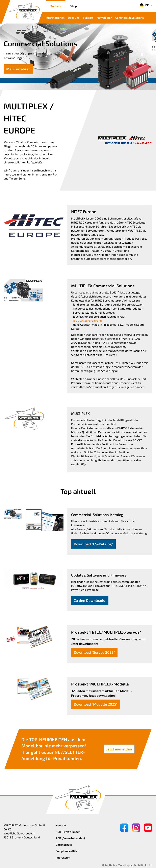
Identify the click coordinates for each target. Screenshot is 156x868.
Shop (74, 6)
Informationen (55, 18)
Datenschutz (64, 845)
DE (144, 5)
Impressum (63, 857)
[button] (142, 54)
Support (88, 18)
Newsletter (104, 18)
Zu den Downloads (90, 600)
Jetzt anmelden (119, 749)
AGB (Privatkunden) (68, 832)
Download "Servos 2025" (94, 652)
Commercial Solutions (129, 18)
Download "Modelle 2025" (96, 704)
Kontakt (61, 825)
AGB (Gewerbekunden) (70, 838)
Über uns (74, 18)
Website (56, 6)
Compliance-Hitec (67, 851)
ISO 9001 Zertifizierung (87, 321)
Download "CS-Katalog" (93, 544)
